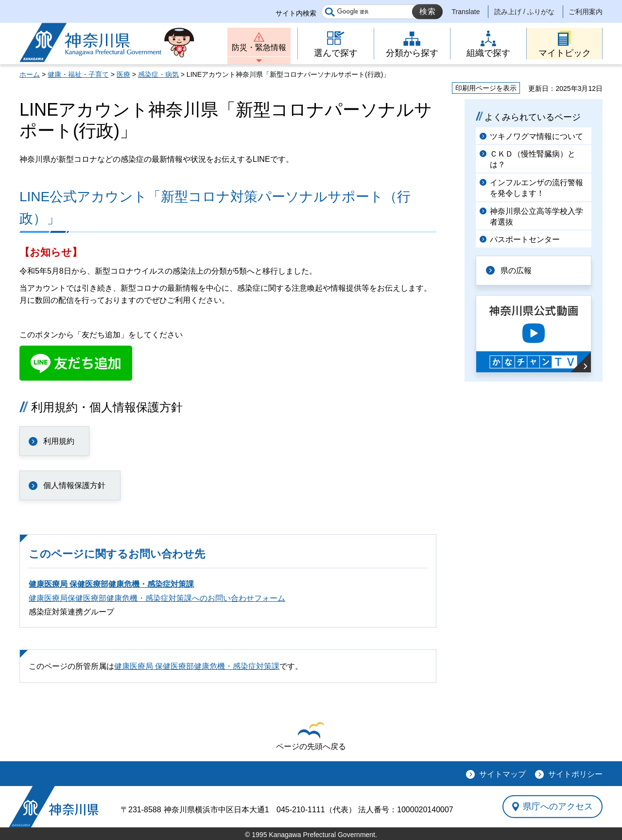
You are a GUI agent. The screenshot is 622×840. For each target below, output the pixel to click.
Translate (466, 12)
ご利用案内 (586, 12)
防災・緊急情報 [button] (259, 47)
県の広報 (516, 271)
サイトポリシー (575, 774)
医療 (123, 74)
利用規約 (59, 441)
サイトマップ (502, 774)
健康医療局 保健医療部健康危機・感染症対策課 (111, 584)
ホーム (30, 74)
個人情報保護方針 (74, 485)
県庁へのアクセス (558, 806)
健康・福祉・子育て (78, 74)
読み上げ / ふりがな (524, 12)
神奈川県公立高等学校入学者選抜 (536, 217)
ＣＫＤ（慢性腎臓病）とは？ (533, 159)
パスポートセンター (525, 239)
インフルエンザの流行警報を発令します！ (536, 188)
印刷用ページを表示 (486, 88)
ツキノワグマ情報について (536, 136)
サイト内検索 (296, 13)
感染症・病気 (158, 74)
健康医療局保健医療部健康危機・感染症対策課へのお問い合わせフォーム (157, 598)
